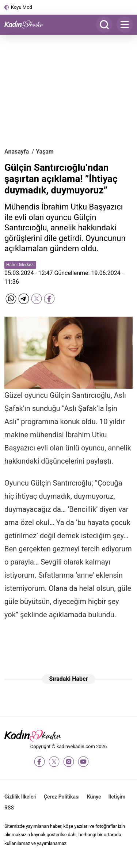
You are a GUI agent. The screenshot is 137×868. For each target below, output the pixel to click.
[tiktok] (98, 762)
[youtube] (83, 762)
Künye (94, 797)
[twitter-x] (54, 762)
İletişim (117, 797)
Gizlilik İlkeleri (20, 797)
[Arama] (104, 24)
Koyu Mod (22, 7)
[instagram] (69, 762)
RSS (9, 808)
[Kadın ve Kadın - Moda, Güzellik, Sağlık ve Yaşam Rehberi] (26, 25)
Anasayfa (17, 152)
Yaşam (45, 152)
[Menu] (125, 24)
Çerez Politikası (62, 797)
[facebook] (39, 762)
